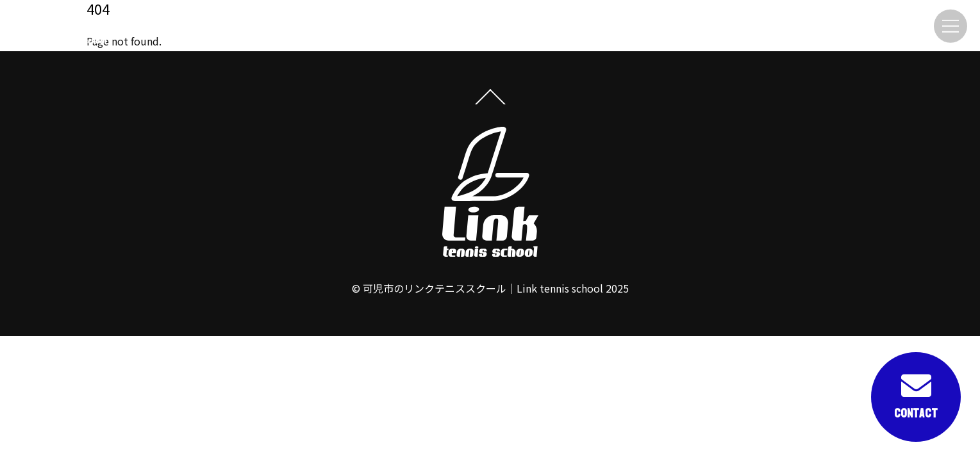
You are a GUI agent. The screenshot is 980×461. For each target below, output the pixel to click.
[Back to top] (490, 103)
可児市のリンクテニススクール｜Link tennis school (483, 288)
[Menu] (951, 26)
